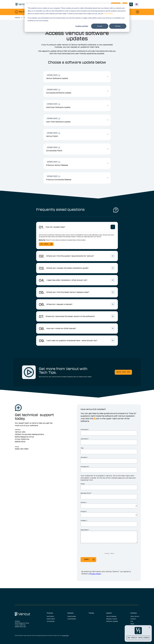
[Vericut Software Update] (108, 77)
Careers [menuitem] (133, 619)
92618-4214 (20, 442)
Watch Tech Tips (123, 372)
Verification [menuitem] (50, 616)
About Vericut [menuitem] (135, 616)
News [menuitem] (132, 624)
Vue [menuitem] (132, 621)
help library (44, 244)
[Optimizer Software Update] (108, 105)
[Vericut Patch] (108, 134)
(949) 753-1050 (22, 449)
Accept (100, 26)
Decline (118, 26)
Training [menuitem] (91, 613)
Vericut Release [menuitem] (111, 616)
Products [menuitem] (50, 613)
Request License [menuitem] (112, 619)
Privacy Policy (108, 13)
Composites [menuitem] (51, 621)
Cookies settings (82, 26)
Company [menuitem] (134, 613)
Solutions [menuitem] (71, 613)
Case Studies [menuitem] (72, 616)
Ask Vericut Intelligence (138, 638)
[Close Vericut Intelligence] (149, 627)
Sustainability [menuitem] (72, 619)
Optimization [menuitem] (51, 619)
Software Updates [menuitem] (112, 621)
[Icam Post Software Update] (108, 120)
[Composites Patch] (108, 149)
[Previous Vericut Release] (108, 163)
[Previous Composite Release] (108, 178)
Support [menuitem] (109, 613)
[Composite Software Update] (108, 91)
